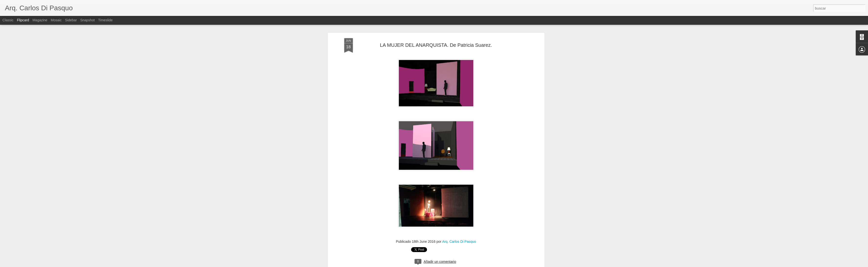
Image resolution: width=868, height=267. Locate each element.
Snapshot (88, 20)
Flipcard (23, 20)
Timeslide (105, 20)
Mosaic (56, 20)
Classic (8, 20)
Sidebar (71, 20)
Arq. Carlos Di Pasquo (459, 158)
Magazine (40, 20)
